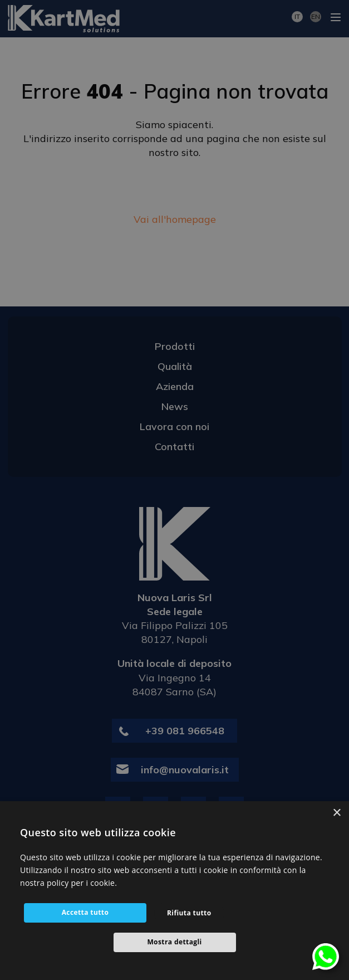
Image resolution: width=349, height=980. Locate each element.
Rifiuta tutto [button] (189, 913)
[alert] (175, 490)
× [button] (336, 813)
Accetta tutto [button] (85, 912)
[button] (175, 942)
